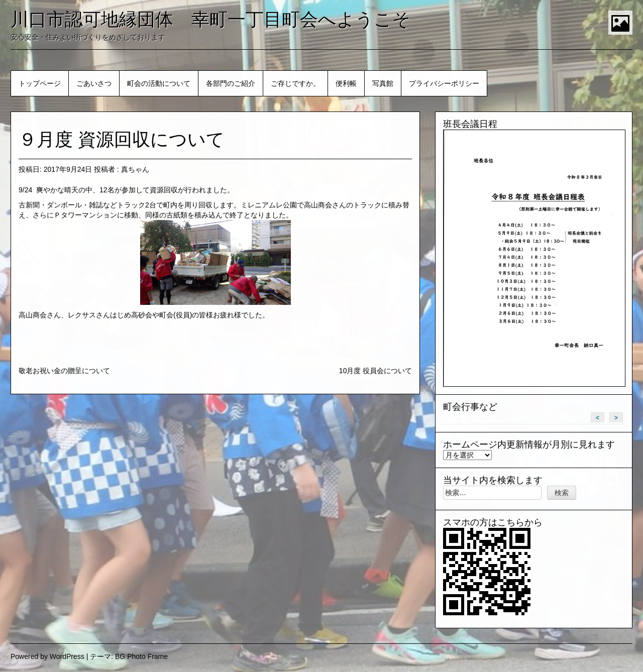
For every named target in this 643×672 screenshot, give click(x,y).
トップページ (40, 83)
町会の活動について (159, 83)
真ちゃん (135, 169)
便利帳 (346, 83)
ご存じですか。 (295, 83)
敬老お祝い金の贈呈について (64, 371)
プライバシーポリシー (444, 83)
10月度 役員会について (376, 371)
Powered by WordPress (47, 656)
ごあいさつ (94, 83)
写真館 (383, 83)
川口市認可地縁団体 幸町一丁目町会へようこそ (211, 19)
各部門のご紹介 (231, 83)
